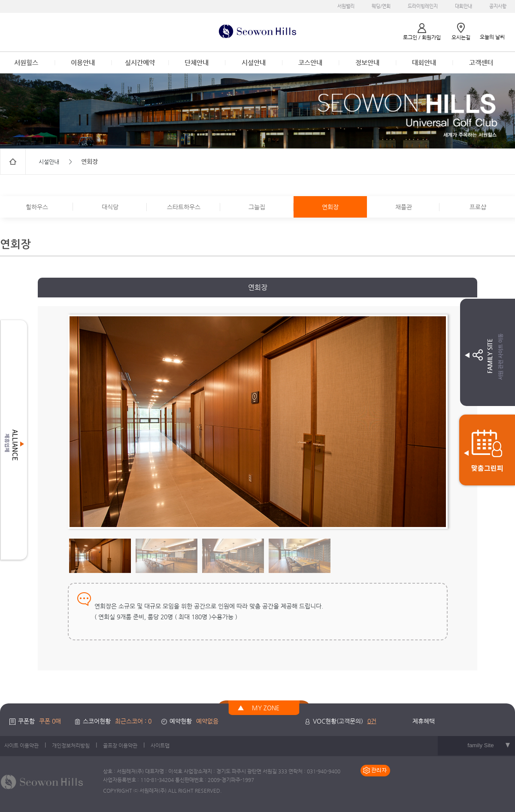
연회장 (330, 207)
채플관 (404, 207)
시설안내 (254, 62)
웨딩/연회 (381, 6)
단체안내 (197, 62)
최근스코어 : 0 (133, 721)
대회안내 (463, 6)
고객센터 (481, 62)
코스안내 (310, 62)
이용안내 (83, 62)
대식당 (110, 207)
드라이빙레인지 (423, 6)
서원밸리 (346, 6)
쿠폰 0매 (50, 721)
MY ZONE (266, 708)
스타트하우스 (184, 207)
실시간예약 (140, 62)
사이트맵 (160, 745)
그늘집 (257, 207)
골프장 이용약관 (120, 745)
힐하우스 (37, 207)
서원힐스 (26, 62)
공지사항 (498, 6)
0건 (372, 721)
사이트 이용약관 (21, 745)
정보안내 (367, 62)
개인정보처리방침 (71, 745)
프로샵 (478, 207)
